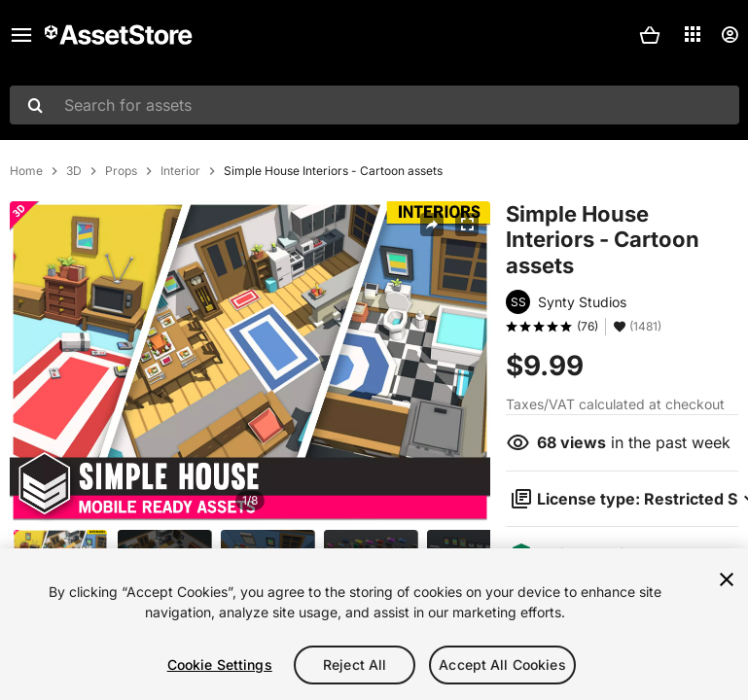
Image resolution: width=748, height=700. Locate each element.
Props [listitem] (121, 171)
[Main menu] (21, 35)
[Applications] (693, 34)
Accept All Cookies (502, 665)
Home (26, 171)
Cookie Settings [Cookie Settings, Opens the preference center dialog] (220, 665)
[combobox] (374, 105)
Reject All (355, 665)
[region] (374, 624)
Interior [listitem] (180, 171)
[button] (650, 35)
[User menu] (730, 35)
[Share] (432, 225)
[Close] (727, 579)
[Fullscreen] (467, 225)
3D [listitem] (74, 171)
